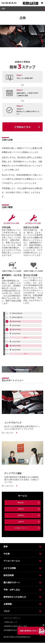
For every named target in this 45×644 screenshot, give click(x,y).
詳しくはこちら (8, 433)
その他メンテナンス (21, 528)
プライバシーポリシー (12, 618)
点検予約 (21, 522)
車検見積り (21, 503)
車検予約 (21, 509)
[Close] (43, 625)
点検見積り (21, 515)
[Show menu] (42, 3)
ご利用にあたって (10, 622)
